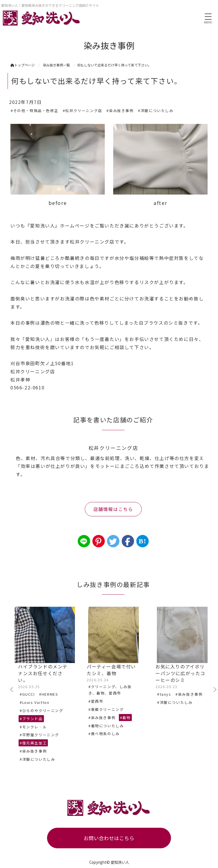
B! (142, 541)
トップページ (23, 65)
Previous (12, 690)
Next (215, 690)
